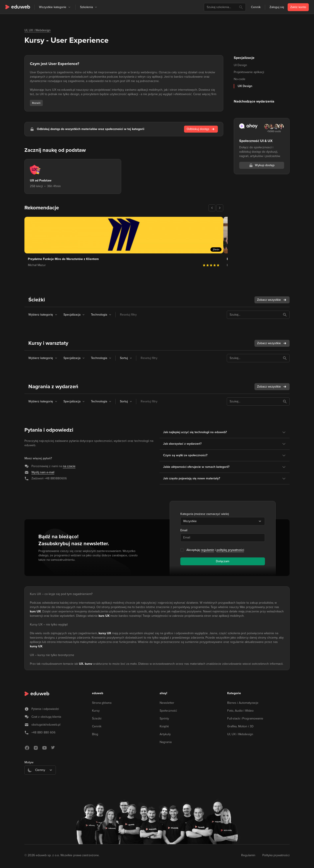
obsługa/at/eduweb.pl (46, 725)
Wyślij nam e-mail (43, 472)
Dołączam (223, 561)
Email (184, 530)
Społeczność (168, 711)
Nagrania (166, 742)
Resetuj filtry (128, 315)
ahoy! (163, 693)
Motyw (29, 762)
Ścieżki (97, 718)
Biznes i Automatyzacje (243, 703)
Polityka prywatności (276, 855)
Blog (95, 734)
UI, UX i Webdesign (38, 30)
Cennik (256, 7)
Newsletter (167, 703)
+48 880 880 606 (43, 732)
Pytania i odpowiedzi (45, 709)
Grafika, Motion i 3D (240, 726)
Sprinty (164, 718)
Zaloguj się (277, 7)
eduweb (98, 693)
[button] (69, 7)
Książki (164, 726)
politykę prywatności (230, 550)
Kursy (96, 711)
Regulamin (248, 855)
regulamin (207, 550)
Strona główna (102, 703)
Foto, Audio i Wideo (240, 711)
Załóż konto (298, 7)
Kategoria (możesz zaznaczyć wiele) (205, 514)
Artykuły (165, 734)
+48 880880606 (56, 478)
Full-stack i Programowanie (245, 718)
